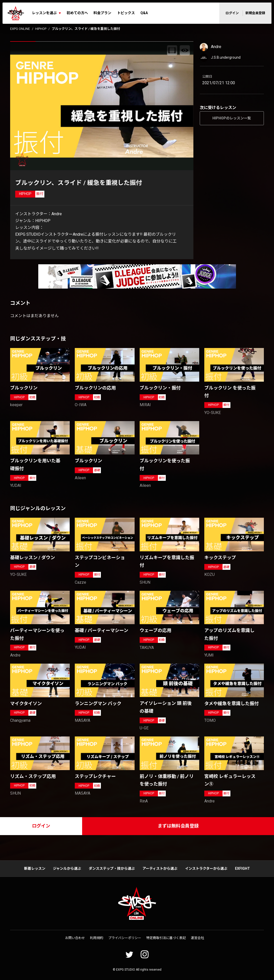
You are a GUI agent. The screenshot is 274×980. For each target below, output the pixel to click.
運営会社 (197, 938)
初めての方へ (77, 13)
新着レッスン (35, 868)
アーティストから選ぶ (160, 868)
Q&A (144, 13)
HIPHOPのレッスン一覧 (232, 118)
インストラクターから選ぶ (206, 868)
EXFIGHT (242, 868)
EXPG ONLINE (20, 29)
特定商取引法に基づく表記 (166, 938)
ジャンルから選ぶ (67, 868)
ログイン (232, 13)
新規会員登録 (255, 13)
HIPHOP (41, 29)
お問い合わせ (75, 938)
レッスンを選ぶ (44, 13)
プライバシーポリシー (125, 938)
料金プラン (102, 13)
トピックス (126, 13)
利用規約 (97, 938)
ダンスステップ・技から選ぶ (112, 868)
